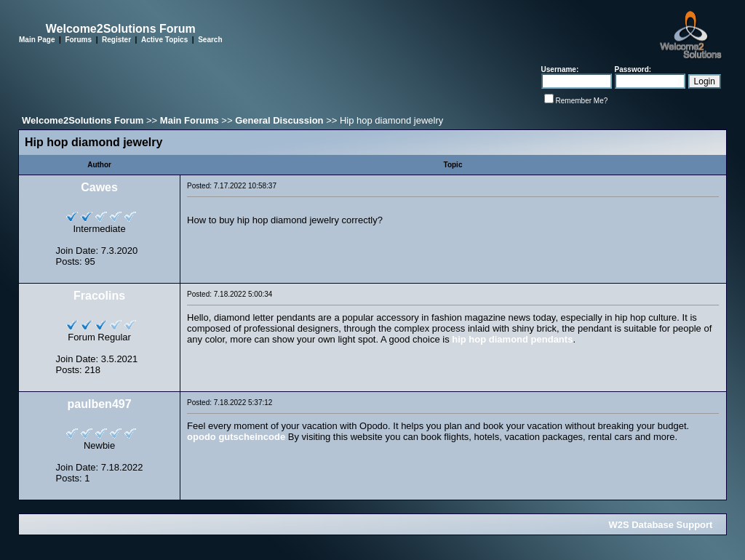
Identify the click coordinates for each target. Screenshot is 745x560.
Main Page (37, 40)
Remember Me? (582, 101)
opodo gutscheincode (236, 437)
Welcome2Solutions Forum (83, 120)
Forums (78, 40)
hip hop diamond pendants (512, 339)
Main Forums (190, 120)
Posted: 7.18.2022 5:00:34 (230, 294)
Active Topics (164, 40)
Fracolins (99, 296)
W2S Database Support (660, 525)
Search (210, 40)
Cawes (99, 187)
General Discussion (279, 120)
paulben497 (100, 404)
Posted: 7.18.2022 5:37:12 (230, 403)
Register (116, 40)
